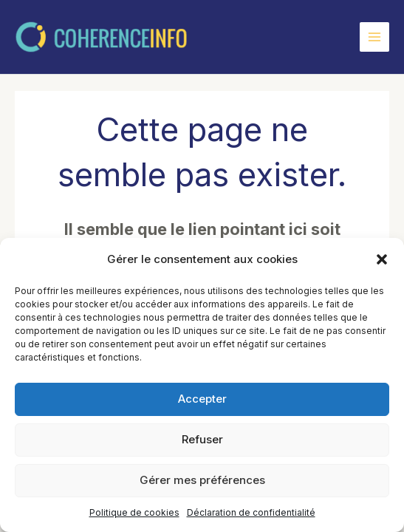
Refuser (202, 439)
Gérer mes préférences (202, 480)
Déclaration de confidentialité (251, 512)
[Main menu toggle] (374, 37)
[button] (382, 259)
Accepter (202, 399)
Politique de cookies (134, 512)
